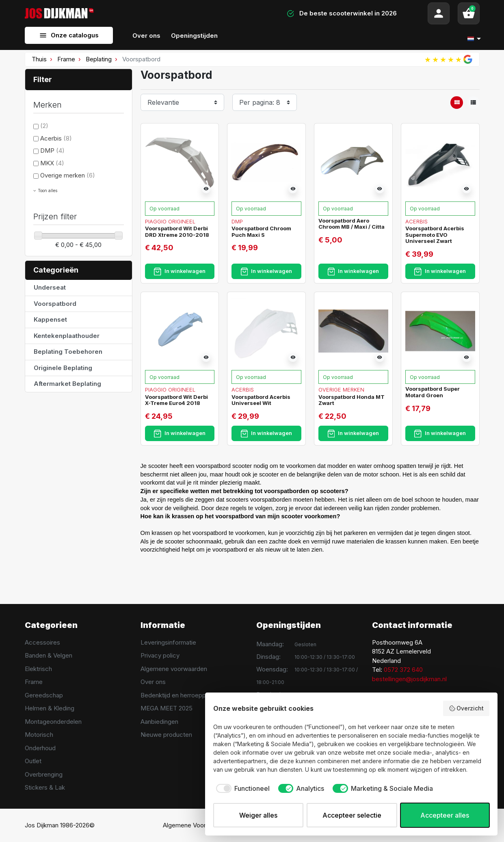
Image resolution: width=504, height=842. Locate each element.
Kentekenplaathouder (67, 336)
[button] (469, 13)
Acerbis (56, 138)
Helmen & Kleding (50, 708)
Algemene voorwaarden (174, 669)
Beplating (99, 59)
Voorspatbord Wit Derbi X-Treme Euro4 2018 (176, 400)
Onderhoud (40, 748)
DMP (52, 150)
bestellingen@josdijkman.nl (409, 679)
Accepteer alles (445, 815)
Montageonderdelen (53, 722)
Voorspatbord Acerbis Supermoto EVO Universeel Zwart (435, 235)
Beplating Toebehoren (68, 352)
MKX (52, 163)
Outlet (33, 761)
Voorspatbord (55, 304)
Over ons (153, 682)
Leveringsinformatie (168, 642)
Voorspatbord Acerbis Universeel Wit (261, 400)
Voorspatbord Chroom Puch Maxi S (261, 232)
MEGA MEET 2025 (167, 708)
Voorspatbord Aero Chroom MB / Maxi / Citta (352, 224)
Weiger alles (258, 815)
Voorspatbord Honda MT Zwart (352, 400)
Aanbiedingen (159, 722)
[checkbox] (241, 788)
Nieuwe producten (166, 735)
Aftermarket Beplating (67, 384)
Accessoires (42, 642)
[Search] (179, 13)
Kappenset (50, 319)
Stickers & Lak (45, 787)
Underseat (50, 287)
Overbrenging (44, 774)
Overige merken (68, 175)
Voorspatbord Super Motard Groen (433, 392)
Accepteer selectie (352, 815)
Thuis (39, 59)
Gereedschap (44, 695)
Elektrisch (38, 669)
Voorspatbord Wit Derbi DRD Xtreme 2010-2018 (177, 232)
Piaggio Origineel (170, 221)
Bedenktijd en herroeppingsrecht (186, 695)
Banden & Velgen (49, 655)
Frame (66, 59)
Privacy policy (160, 655)
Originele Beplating (63, 368)
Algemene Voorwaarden (196, 825)
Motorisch (39, 735)
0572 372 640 (403, 670)
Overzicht (466, 708)
